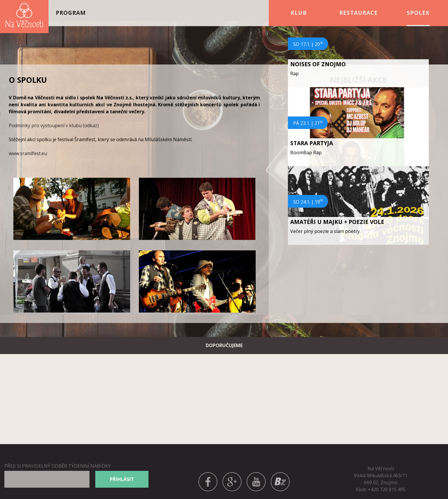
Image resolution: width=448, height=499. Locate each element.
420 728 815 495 (388, 489)
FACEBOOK (208, 475)
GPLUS (232, 475)
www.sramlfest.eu (28, 153)
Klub (299, 13)
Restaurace (359, 13)
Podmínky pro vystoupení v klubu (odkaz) (54, 125)
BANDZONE (280, 475)
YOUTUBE (256, 475)
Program (71, 13)
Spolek (418, 13)
